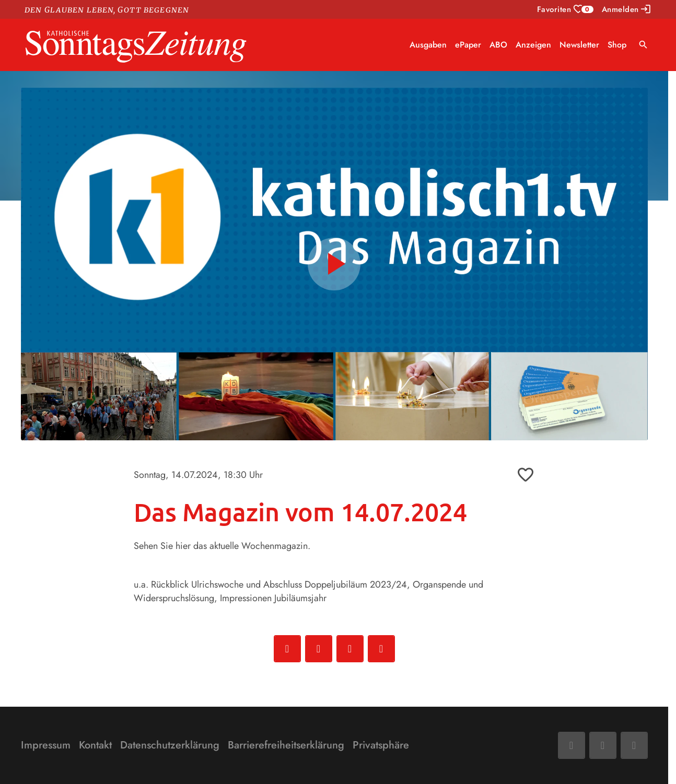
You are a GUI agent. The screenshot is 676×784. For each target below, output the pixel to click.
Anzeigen (533, 45)
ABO (498, 45)
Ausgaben (428, 45)
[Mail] (603, 745)
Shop (617, 45)
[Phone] (634, 745)
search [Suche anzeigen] (643, 45)
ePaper (468, 45)
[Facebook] (572, 745)
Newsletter (579, 45)
